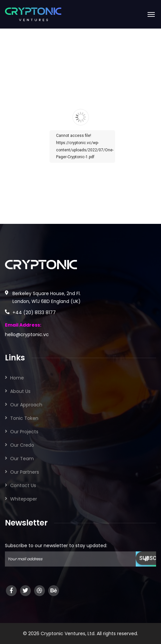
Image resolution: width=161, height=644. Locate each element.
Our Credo (22, 445)
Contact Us (23, 485)
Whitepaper (24, 499)
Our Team (22, 459)
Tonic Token (24, 418)
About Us (20, 391)
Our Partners (25, 472)
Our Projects (24, 432)
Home (17, 378)
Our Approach (26, 405)
